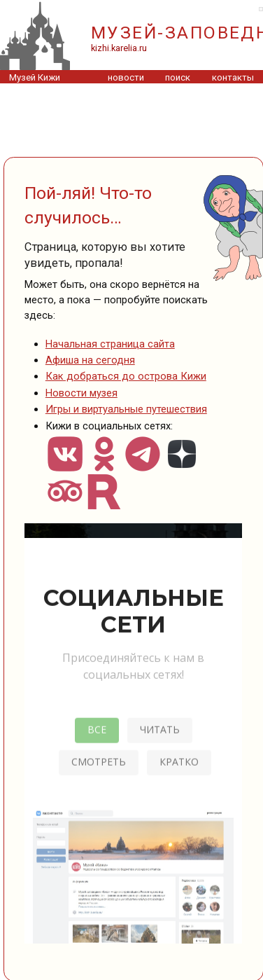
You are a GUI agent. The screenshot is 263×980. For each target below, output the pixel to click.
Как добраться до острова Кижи (126, 376)
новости (126, 77)
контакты (233, 77)
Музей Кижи (35, 77)
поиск (178, 77)
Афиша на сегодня (90, 360)
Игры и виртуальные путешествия (126, 409)
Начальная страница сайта (110, 344)
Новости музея (81, 393)
